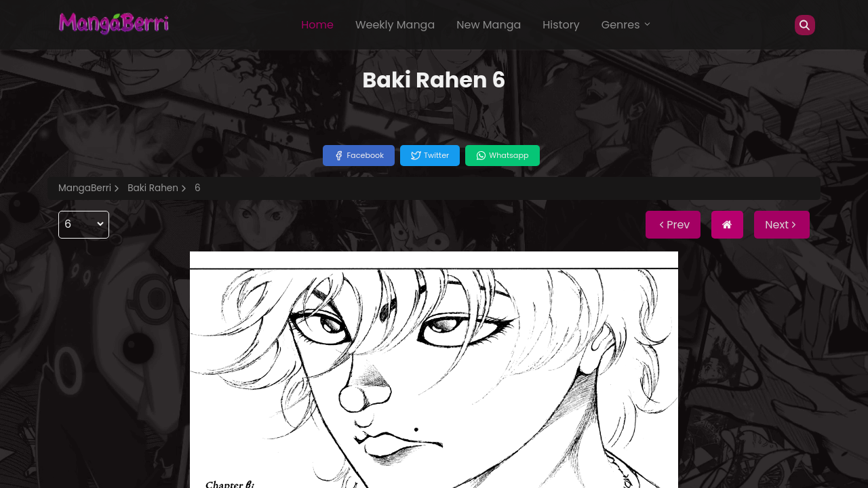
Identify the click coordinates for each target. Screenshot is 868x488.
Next (782, 225)
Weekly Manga (395, 25)
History (561, 25)
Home (317, 25)
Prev (673, 225)
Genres (627, 25)
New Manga (489, 25)
